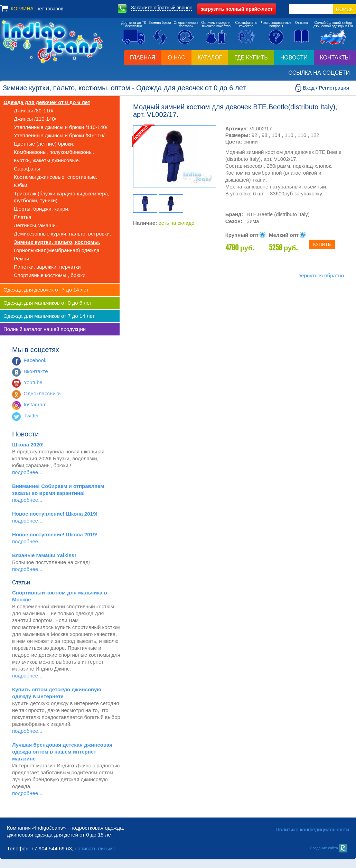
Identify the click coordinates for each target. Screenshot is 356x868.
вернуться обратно (321, 275)
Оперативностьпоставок (186, 24)
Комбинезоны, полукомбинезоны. (54, 152)
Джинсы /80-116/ (34, 110)
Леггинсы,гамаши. (35, 225)
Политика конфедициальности (312, 829)
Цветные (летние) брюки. (44, 144)
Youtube (33, 382)
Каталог (210, 58)
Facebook (35, 360)
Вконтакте (36, 371)
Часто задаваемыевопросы (276, 24)
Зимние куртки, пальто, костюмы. (57, 242)
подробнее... (27, 472)
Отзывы (302, 23)
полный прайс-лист (237, 9)
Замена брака (160, 23)
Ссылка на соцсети (319, 73)
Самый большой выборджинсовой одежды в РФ (333, 24)
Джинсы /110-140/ (35, 119)
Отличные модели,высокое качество (216, 24)
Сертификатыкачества (246, 24)
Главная (143, 58)
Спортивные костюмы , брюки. (50, 275)
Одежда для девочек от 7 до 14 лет (46, 290)
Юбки (21, 185)
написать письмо (95, 848)
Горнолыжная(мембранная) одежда (57, 250)
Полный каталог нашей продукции (45, 329)
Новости (294, 58)
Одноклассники (42, 393)
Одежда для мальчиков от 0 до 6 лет (48, 303)
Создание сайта (329, 848)
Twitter (31, 415)
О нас (176, 58)
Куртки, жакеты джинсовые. (47, 160)
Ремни (22, 258)
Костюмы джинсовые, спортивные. (55, 177)
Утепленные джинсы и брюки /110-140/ (61, 127)
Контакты (335, 58)
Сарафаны (27, 169)
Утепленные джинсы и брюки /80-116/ (59, 135)
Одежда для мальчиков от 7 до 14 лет (49, 316)
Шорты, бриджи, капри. (42, 209)
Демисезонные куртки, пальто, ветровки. (62, 234)
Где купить (251, 58)
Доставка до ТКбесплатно (134, 24)
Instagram (35, 404)
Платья (22, 217)
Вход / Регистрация (326, 88)
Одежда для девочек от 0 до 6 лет (47, 102)
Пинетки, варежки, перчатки (47, 267)
